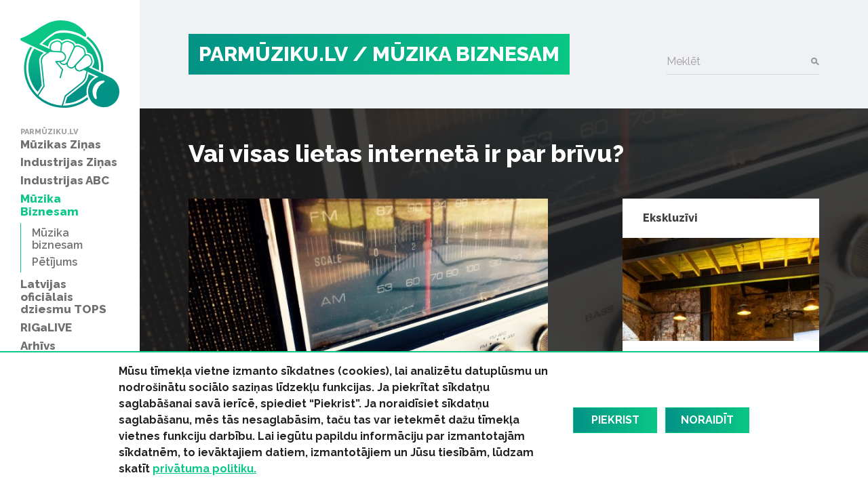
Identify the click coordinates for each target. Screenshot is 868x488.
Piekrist (615, 420)
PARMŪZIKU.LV (273, 54)
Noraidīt (707, 420)
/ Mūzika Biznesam (456, 54)
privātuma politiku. (204, 469)
